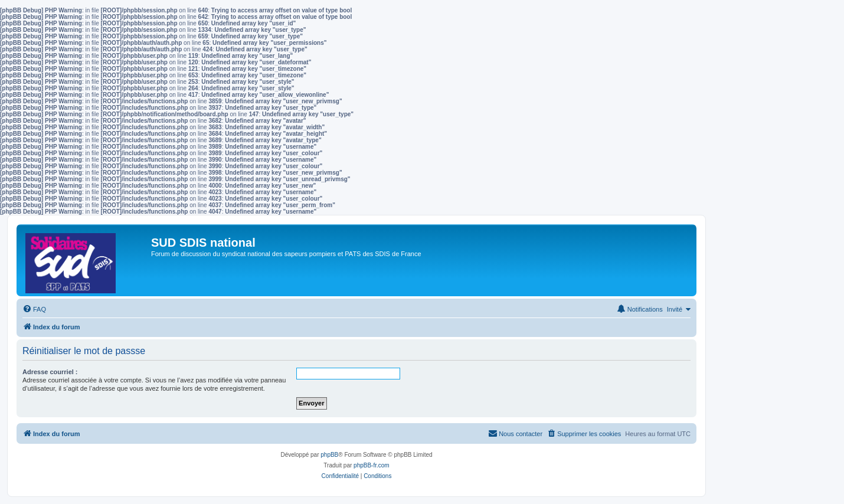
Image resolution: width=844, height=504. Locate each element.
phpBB (329, 455)
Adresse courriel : (50, 372)
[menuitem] (34, 309)
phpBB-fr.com (372, 465)
